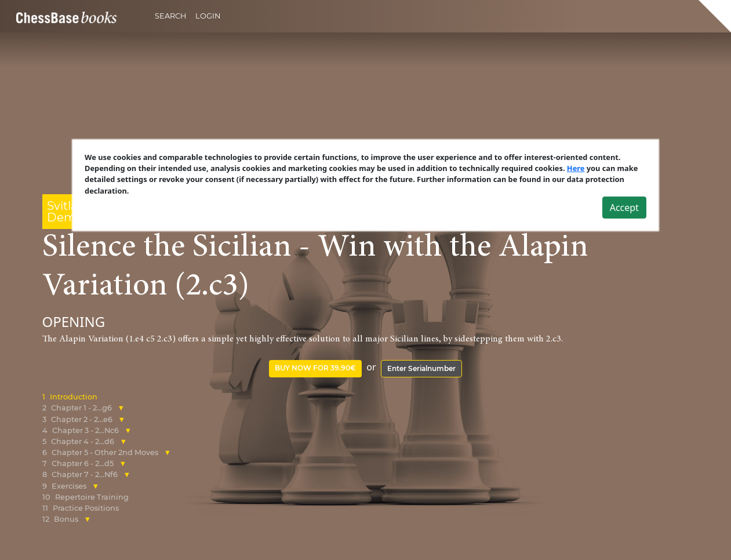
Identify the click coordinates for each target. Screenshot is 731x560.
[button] (121, 408)
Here (576, 168)
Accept (624, 207)
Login (208, 16)
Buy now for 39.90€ (315, 368)
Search (170, 16)
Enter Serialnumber (421, 368)
